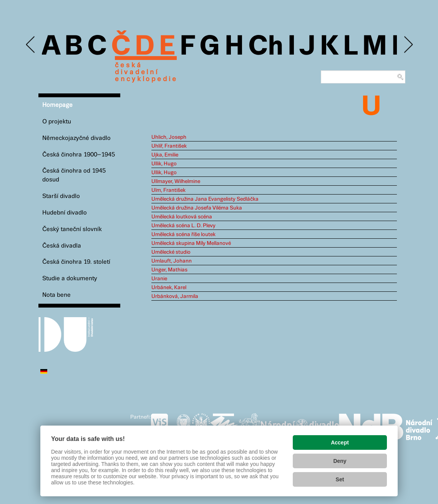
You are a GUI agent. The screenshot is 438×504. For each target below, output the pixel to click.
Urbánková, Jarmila (175, 296)
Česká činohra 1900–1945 (79, 155)
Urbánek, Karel (169, 288)
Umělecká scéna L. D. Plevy (183, 226)
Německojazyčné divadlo (76, 138)
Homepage (57, 105)
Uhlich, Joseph (169, 137)
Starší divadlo (61, 196)
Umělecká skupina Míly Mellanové (191, 243)
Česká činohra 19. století (76, 262)
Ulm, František (168, 190)
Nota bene (56, 295)
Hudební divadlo (65, 213)
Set (340, 479)
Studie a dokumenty (70, 279)
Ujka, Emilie (165, 155)
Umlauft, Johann (172, 261)
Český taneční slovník (72, 229)
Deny (340, 461)
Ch (266, 47)
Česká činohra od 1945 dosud (74, 175)
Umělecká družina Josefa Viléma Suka (197, 208)
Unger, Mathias (169, 270)
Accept (340, 442)
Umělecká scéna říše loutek (183, 235)
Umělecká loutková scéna (182, 217)
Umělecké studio (171, 252)
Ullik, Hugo (164, 164)
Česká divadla (62, 246)
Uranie (159, 279)
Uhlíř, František (169, 146)
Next (408, 45)
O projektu (57, 122)
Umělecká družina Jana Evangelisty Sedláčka (205, 199)
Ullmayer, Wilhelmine (176, 181)
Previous (31, 45)
